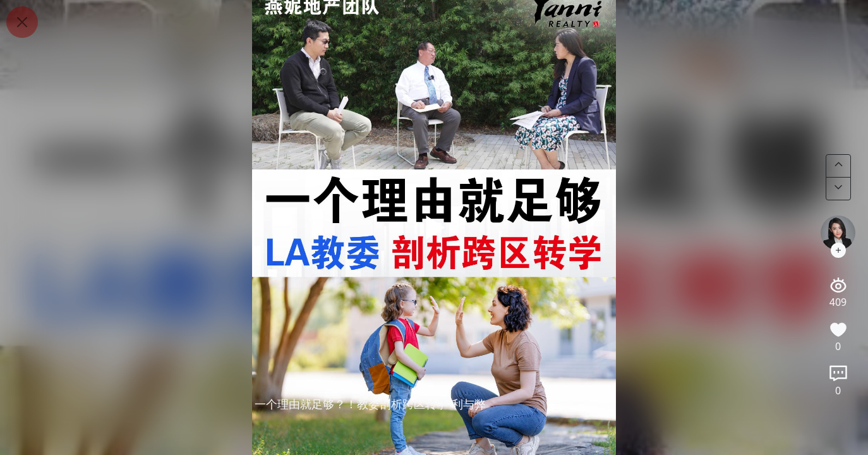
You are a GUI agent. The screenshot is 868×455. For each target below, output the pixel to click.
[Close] (22, 22)
